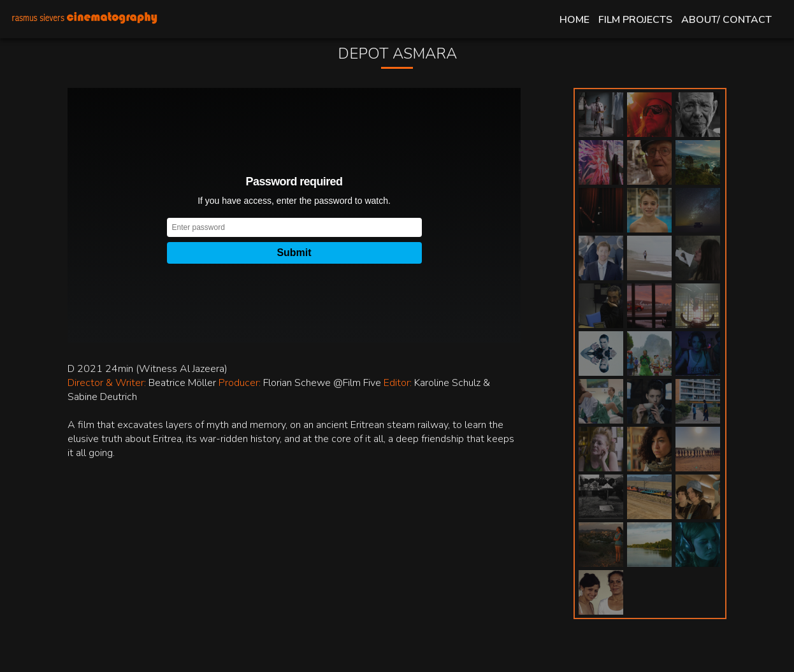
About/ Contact (726, 20)
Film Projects (635, 20)
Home (574, 20)
